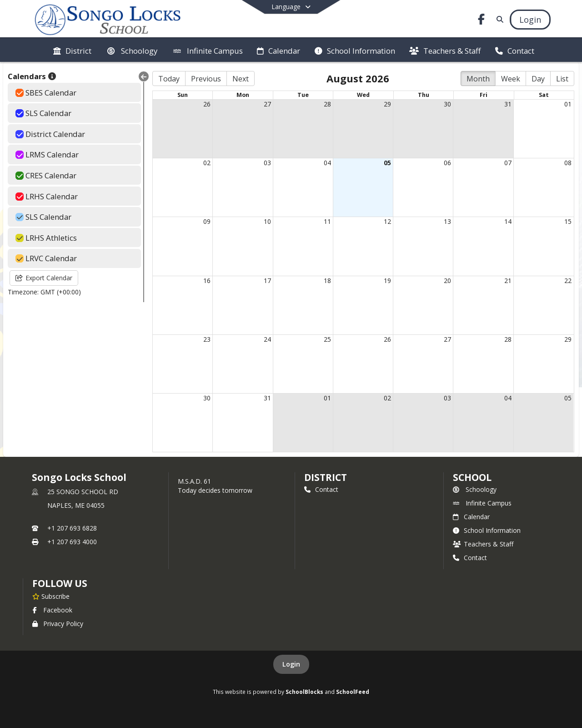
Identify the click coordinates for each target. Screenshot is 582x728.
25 (327, 339)
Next (241, 79)
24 (267, 339)
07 (508, 163)
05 (387, 163)
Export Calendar (44, 278)
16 (207, 281)
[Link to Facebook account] (482, 21)
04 (327, 163)
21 (508, 281)
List (562, 79)
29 (387, 104)
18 (327, 281)
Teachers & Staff (483, 544)
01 (568, 104)
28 (327, 104)
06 (447, 163)
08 (568, 163)
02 (207, 163)
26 (207, 104)
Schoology (475, 489)
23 (207, 339)
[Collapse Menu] (144, 76)
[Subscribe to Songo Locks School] (51, 596)
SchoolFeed (353, 692)
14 (508, 221)
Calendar (471, 517)
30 (447, 104)
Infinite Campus (482, 503)
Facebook (52, 610)
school (472, 477)
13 (447, 221)
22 (568, 281)
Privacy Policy (58, 624)
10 (267, 221)
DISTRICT (326, 477)
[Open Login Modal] (530, 20)
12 (387, 221)
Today (169, 79)
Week (511, 79)
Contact (321, 489)
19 (387, 281)
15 (568, 221)
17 (267, 281)
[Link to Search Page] (498, 19)
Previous (206, 79)
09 (207, 221)
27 (267, 104)
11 (327, 221)
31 (508, 104)
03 (267, 163)
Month (478, 79)
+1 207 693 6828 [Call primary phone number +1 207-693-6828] (72, 528)
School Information (487, 530)
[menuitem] (72, 50)
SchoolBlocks (304, 692)
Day (538, 79)
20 (447, 281)
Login (291, 664)
